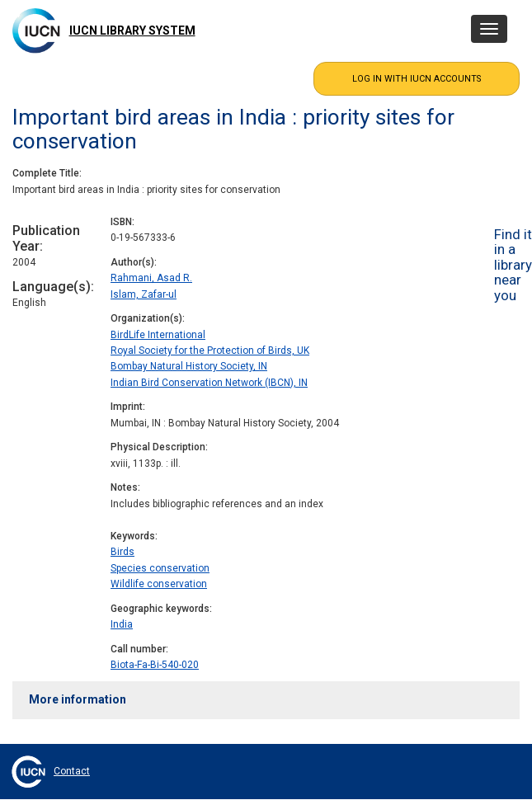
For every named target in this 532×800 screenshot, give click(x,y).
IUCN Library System (132, 31)
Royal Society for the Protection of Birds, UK (210, 351)
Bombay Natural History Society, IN (189, 366)
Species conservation (160, 568)
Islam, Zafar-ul (144, 294)
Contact (72, 771)
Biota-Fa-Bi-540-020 (155, 665)
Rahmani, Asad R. (151, 278)
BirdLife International (158, 335)
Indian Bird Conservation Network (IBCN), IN (209, 383)
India (122, 624)
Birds (122, 552)
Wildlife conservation (159, 584)
